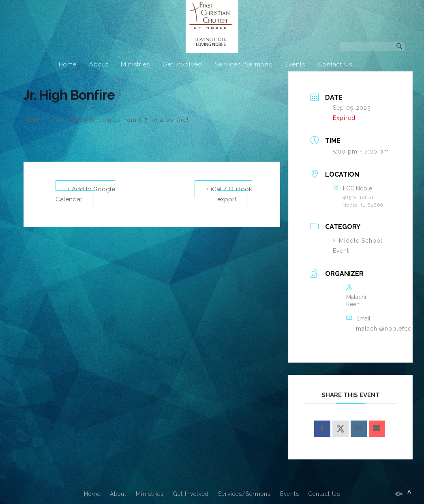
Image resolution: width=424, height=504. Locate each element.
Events (295, 64)
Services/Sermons (243, 64)
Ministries (135, 64)
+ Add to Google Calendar (85, 194)
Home (68, 64)
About (99, 64)
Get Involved (182, 64)
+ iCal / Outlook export (229, 194)
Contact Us (335, 64)
